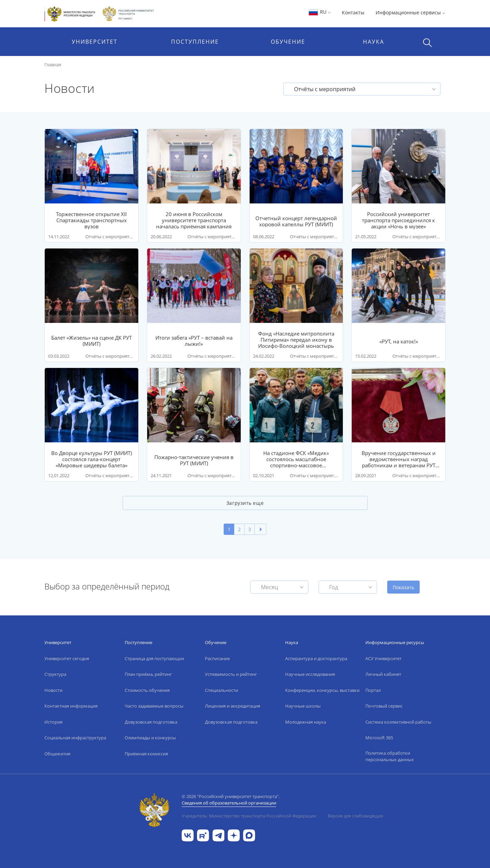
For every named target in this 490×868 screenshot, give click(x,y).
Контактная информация (71, 706)
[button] (362, 89)
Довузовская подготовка (151, 722)
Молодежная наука (306, 722)
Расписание (217, 658)
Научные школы (303, 706)
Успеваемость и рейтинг (231, 674)
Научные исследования (310, 674)
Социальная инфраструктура (75, 738)
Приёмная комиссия (146, 754)
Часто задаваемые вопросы (154, 706)
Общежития (57, 754)
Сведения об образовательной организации (229, 803)
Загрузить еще (245, 503)
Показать (403, 587)
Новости (53, 690)
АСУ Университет (383, 658)
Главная (53, 65)
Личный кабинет (383, 674)
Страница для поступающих (155, 658)
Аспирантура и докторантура (316, 658)
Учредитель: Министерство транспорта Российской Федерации (249, 816)
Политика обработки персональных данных (390, 756)
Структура (55, 674)
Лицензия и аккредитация (233, 706)
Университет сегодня (67, 658)
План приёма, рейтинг (148, 674)
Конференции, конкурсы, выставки (322, 690)
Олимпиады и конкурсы (150, 738)
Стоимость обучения (147, 690)
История (53, 722)
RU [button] (319, 12)
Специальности (221, 690)
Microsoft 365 (379, 738)
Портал (373, 690)
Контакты (353, 12)
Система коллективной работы (398, 722)
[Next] (260, 529)
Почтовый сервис (384, 706)
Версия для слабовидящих (356, 816)
